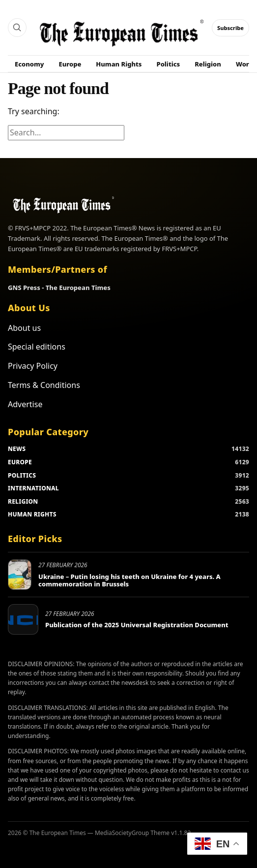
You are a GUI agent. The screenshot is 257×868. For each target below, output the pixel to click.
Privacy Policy (33, 366)
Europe (70, 64)
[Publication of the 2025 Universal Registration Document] (23, 619)
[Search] (17, 28)
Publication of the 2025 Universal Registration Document (137, 625)
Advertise (25, 404)
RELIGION (23, 501)
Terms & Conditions (44, 385)
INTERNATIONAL (33, 488)
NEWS (17, 449)
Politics (169, 64)
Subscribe (230, 28)
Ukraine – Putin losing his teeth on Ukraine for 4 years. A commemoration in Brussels (129, 580)
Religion (208, 64)
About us (24, 328)
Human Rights (119, 64)
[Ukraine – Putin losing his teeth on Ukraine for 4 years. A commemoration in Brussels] (20, 575)
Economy (29, 64)
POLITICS (22, 475)
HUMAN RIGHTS (32, 514)
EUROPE (20, 462)
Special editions (37, 347)
